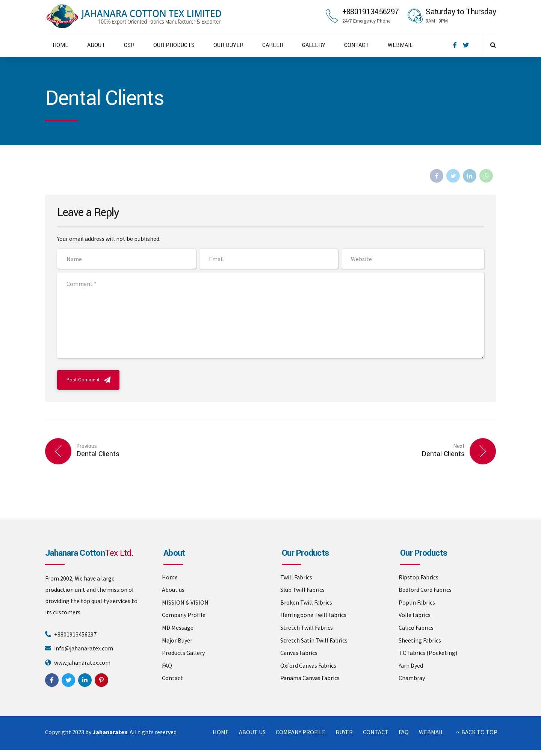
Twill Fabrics (296, 577)
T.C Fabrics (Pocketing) (428, 653)
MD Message (178, 627)
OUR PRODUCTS (174, 45)
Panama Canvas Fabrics (310, 678)
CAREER (273, 45)
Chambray (412, 678)
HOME (60, 45)
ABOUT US (252, 732)
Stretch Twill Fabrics (307, 627)
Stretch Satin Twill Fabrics (314, 640)
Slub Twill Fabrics (302, 590)
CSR (129, 45)
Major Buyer (177, 640)
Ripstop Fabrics (419, 577)
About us (173, 590)
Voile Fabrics (415, 615)
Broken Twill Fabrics (306, 602)
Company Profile (184, 615)
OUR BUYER (228, 45)
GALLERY (314, 45)
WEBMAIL (400, 45)
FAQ (167, 665)
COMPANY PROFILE (301, 732)
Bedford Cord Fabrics (425, 590)
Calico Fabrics (416, 627)
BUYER (344, 732)
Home (170, 577)
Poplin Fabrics (417, 602)
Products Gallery (183, 653)
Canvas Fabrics (299, 653)
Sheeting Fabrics (420, 640)
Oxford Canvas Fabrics (308, 665)
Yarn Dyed (411, 665)
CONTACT (357, 45)
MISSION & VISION (185, 602)
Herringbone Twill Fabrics (313, 615)
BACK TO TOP (479, 732)
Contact (172, 678)
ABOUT (96, 45)
